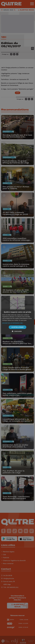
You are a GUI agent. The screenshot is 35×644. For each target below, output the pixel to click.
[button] (17, 323)
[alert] (17, 322)
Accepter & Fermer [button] (17, 327)
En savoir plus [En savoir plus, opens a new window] (23, 320)
